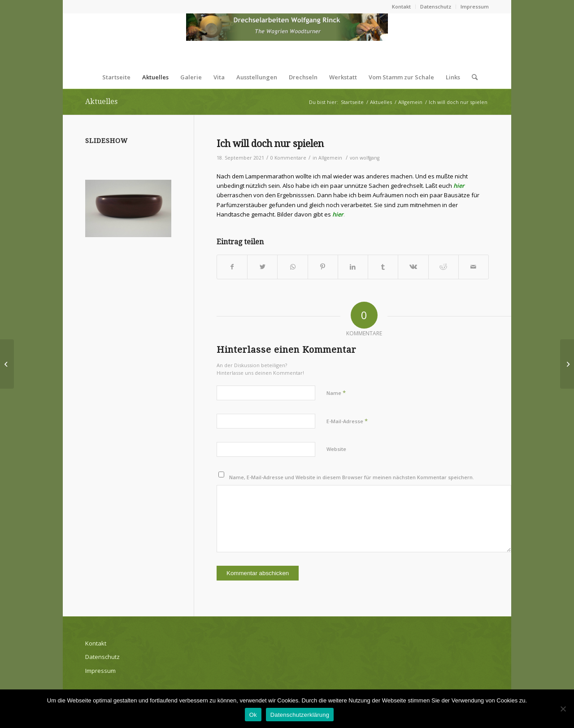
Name (336, 393)
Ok (253, 715)
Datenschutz (436, 6)
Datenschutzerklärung (300, 715)
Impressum (475, 6)
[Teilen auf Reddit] (444, 267)
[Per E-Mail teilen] (474, 267)
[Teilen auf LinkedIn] (353, 267)
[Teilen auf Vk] (413, 267)
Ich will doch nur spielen (270, 144)
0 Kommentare (288, 158)
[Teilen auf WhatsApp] (292, 267)
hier (459, 186)
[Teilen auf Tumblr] (383, 267)
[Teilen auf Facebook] (232, 267)
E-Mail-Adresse (347, 421)
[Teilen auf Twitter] (262, 267)
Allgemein (330, 158)
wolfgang (370, 158)
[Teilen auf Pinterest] (323, 267)
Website (336, 449)
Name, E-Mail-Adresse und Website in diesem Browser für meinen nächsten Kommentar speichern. (352, 477)
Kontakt (401, 6)
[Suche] (472, 77)
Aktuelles (101, 102)
